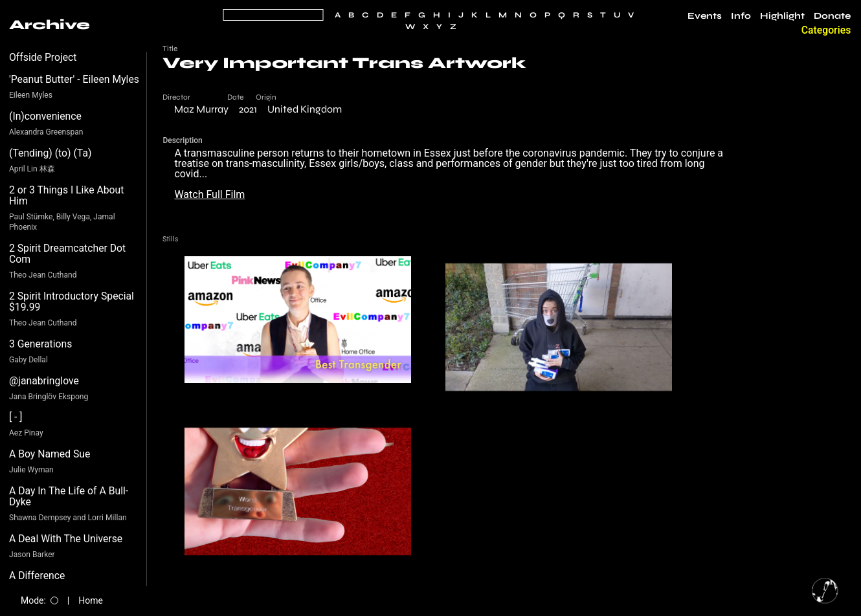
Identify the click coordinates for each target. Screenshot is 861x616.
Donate (832, 16)
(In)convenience (45, 116)
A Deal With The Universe (66, 539)
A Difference (37, 576)
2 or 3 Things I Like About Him (66, 196)
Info (741, 16)
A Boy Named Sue (50, 454)
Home (91, 600)
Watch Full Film (209, 194)
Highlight (782, 16)
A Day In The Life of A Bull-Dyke (69, 497)
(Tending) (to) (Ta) (50, 153)
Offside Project (43, 57)
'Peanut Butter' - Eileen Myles (74, 79)
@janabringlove (44, 381)
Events (705, 16)
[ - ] (16, 417)
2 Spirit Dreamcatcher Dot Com (67, 254)
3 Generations (40, 344)
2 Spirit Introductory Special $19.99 (72, 302)
